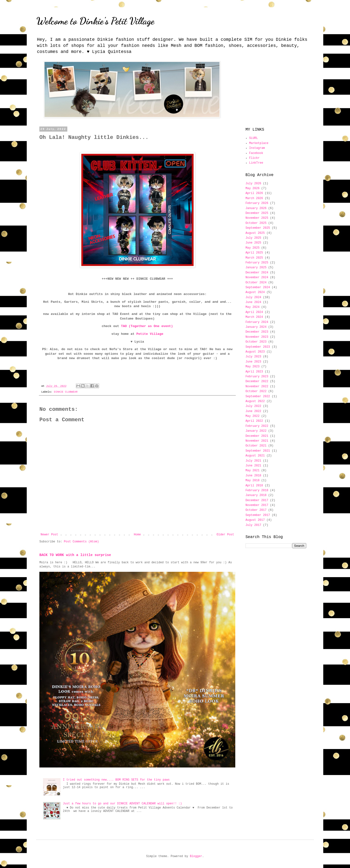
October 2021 (256, 446)
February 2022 (257, 426)
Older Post (225, 535)
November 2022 (257, 387)
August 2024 (255, 292)
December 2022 (257, 381)
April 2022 (254, 421)
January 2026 (256, 208)
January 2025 (256, 268)
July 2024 (253, 297)
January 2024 (256, 327)
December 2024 (257, 273)
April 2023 (254, 372)
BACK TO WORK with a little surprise (75, 555)
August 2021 (255, 456)
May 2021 (253, 471)
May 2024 (253, 307)
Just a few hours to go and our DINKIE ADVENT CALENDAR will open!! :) (122, 804)
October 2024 (256, 283)
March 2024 (254, 317)
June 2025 (253, 243)
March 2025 (254, 258)
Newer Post (49, 535)
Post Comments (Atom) (81, 542)
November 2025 (257, 218)
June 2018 (253, 476)
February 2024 (257, 322)
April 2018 (254, 486)
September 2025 (258, 228)
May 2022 (253, 416)
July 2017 (253, 525)
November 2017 (257, 505)
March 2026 (254, 198)
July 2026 (253, 184)
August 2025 (255, 233)
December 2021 (257, 436)
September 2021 (258, 451)
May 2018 (253, 480)
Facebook (256, 153)
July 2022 (253, 406)
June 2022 (253, 411)
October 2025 (256, 223)
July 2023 (253, 357)
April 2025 (254, 253)
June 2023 (253, 362)
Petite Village (150, 334)
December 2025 (257, 213)
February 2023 (257, 377)
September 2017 (258, 515)
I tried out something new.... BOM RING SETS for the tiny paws (116, 780)
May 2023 (253, 367)
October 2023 (256, 342)
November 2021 (257, 441)
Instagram (257, 148)
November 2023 (257, 337)
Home (137, 535)
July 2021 (253, 461)
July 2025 (253, 238)
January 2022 (256, 431)
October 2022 (256, 391)
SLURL (254, 138)
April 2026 (254, 193)
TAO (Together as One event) (147, 326)
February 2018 (257, 490)
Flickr (254, 158)
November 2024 (257, 278)
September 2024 (258, 287)
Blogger (196, 856)
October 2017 (256, 510)
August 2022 (255, 401)
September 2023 (258, 347)
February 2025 (257, 263)
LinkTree (256, 163)
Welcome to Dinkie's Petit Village (95, 21)
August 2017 (255, 520)
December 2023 (257, 332)
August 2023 (255, 352)
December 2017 (257, 500)
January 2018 (256, 495)
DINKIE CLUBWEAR (66, 392)
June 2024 (253, 302)
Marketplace (259, 143)
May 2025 (253, 248)
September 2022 (258, 396)
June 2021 (253, 466)
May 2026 (253, 188)
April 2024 (254, 312)
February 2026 (257, 203)
